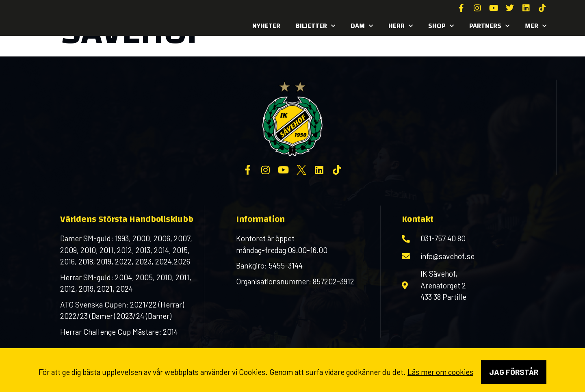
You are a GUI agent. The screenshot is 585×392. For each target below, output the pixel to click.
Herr (401, 26)
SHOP (441, 26)
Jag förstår (514, 372)
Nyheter (266, 26)
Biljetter (315, 26)
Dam (362, 26)
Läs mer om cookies (440, 372)
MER (536, 26)
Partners (489, 26)
